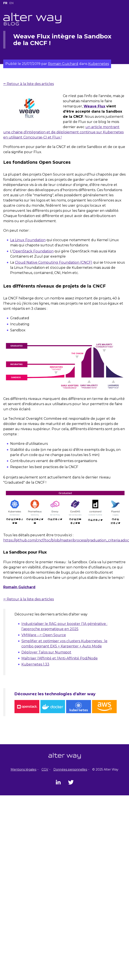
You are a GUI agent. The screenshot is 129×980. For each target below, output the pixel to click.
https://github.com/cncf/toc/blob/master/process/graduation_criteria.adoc (66, 540)
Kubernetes (99, 64)
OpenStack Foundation (33, 251)
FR (5, 3)
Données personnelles (70, 769)
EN (11, 3)
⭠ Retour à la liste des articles (29, 84)
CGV (45, 769)
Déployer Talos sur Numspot (46, 652)
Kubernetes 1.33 (35, 664)
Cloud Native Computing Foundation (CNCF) (54, 262)
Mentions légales (23, 769)
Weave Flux (94, 106)
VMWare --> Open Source (44, 635)
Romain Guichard (63, 64)
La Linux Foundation (28, 240)
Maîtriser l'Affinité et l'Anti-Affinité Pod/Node (60, 658)
